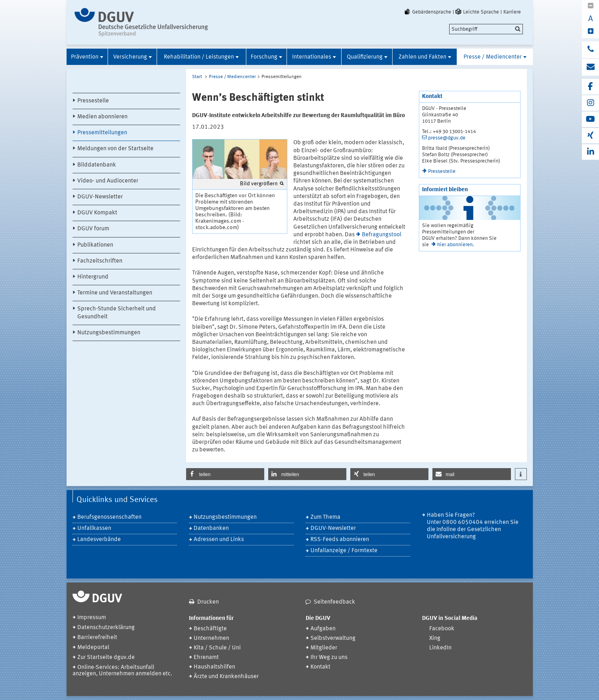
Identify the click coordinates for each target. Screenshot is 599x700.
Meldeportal (93, 648)
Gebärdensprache (427, 12)
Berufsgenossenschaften (109, 517)
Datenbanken (211, 528)
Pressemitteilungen (102, 133)
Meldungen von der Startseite (115, 149)
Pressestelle (93, 101)
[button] (225, 474)
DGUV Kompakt (97, 213)
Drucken (208, 602)
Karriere (512, 12)
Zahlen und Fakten (422, 57)
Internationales (312, 57)
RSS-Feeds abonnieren (340, 540)
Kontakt (320, 667)
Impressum (92, 618)
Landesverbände (99, 540)
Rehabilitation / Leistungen (199, 57)
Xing (435, 638)
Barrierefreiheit (97, 638)
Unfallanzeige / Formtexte (344, 551)
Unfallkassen (94, 528)
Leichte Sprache (477, 12)
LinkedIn (440, 648)
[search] (486, 29)
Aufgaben (323, 629)
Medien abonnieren (102, 117)
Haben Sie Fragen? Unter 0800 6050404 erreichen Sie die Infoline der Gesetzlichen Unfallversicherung (473, 526)
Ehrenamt (206, 658)
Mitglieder (324, 648)
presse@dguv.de (447, 138)
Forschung (264, 57)
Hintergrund (93, 277)
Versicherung (130, 57)
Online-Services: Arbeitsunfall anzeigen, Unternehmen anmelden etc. (122, 671)
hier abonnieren (455, 245)
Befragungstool (382, 235)
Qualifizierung (365, 57)
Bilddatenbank (97, 165)
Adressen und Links (219, 540)
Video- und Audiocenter (108, 181)
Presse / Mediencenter (493, 57)
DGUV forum (93, 229)
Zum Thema (325, 517)
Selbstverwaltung (333, 638)
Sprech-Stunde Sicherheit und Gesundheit (117, 313)
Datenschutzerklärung (106, 628)
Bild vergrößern (259, 184)
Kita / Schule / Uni (217, 648)
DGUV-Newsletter (100, 197)
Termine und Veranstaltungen (115, 293)
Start (197, 77)
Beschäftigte (210, 629)
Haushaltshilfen (214, 667)
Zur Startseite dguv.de (106, 658)
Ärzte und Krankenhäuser (226, 677)
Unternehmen (211, 638)
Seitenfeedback (334, 602)
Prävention (85, 57)
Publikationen (95, 245)
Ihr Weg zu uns (329, 658)
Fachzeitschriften (100, 261)
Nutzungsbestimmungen (109, 333)
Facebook (442, 629)
